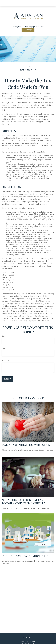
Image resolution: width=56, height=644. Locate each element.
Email (4, 348)
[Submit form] (7, 379)
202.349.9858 (31, 641)
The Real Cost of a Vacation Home (25, 556)
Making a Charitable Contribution (26, 445)
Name (4, 336)
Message (5, 361)
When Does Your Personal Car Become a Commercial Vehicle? (23, 501)
